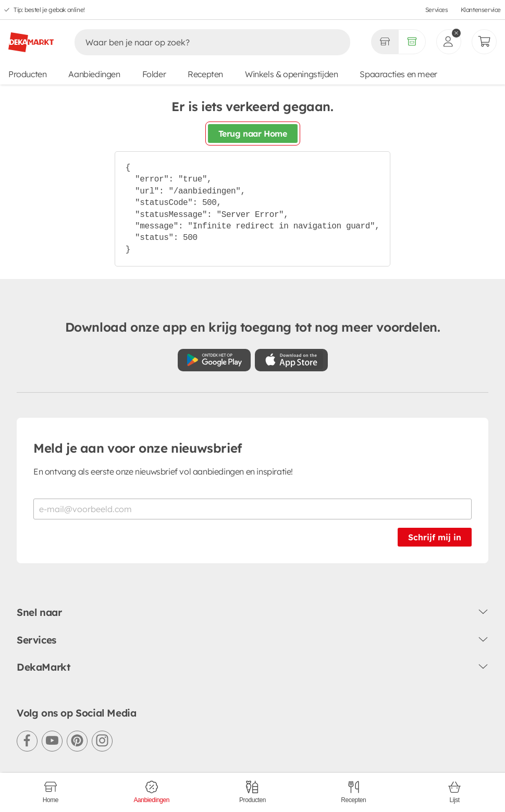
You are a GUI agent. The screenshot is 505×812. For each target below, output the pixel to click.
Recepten (205, 74)
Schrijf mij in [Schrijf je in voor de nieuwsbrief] (435, 537)
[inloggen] (449, 42)
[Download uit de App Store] (291, 360)
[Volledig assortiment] (412, 42)
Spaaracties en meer (398, 74)
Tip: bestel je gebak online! (49, 10)
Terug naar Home (253, 134)
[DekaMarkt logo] (31, 38)
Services (437, 10)
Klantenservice (481, 10)
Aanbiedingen (94, 74)
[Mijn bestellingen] (484, 42)
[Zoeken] (201, 42)
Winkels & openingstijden (291, 74)
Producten (27, 74)
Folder (154, 74)
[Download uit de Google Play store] (214, 360)
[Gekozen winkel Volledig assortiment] (385, 42)
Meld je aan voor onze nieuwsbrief (138, 448)
